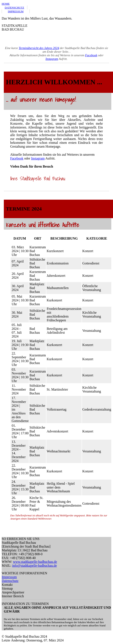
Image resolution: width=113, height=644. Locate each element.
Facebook (91, 55)
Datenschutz (10, 581)
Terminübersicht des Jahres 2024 (39, 48)
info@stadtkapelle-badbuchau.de (34, 566)
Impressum (9, 577)
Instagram (52, 59)
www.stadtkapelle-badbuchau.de (35, 562)
